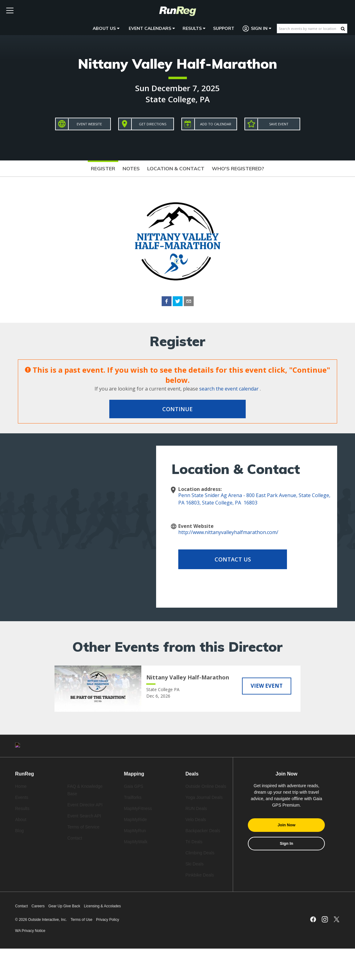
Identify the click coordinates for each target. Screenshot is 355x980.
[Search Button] (343, 29)
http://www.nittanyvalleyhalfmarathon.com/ (228, 532)
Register (103, 168)
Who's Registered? (238, 168)
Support (224, 28)
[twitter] (178, 302)
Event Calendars (152, 28)
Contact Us (228, 559)
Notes (131, 168)
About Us (106, 28)
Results (194, 28)
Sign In (257, 28)
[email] (189, 302)
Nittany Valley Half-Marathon (177, 64)
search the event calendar (229, 389)
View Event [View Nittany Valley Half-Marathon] (267, 686)
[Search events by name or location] (309, 28)
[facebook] (167, 302)
